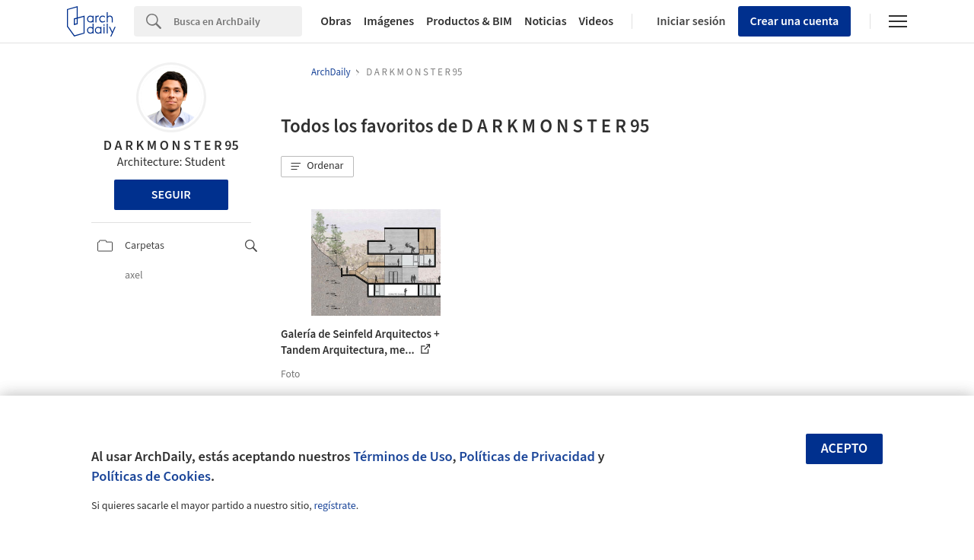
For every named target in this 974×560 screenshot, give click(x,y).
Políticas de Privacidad (527, 457)
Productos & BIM (469, 21)
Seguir (171, 195)
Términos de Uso (403, 457)
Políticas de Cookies (151, 476)
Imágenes (389, 21)
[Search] (238, 21)
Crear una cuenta (795, 21)
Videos (597, 21)
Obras (336, 21)
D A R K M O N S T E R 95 (171, 146)
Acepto (845, 449)
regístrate (334, 506)
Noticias (546, 21)
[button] (317, 167)
